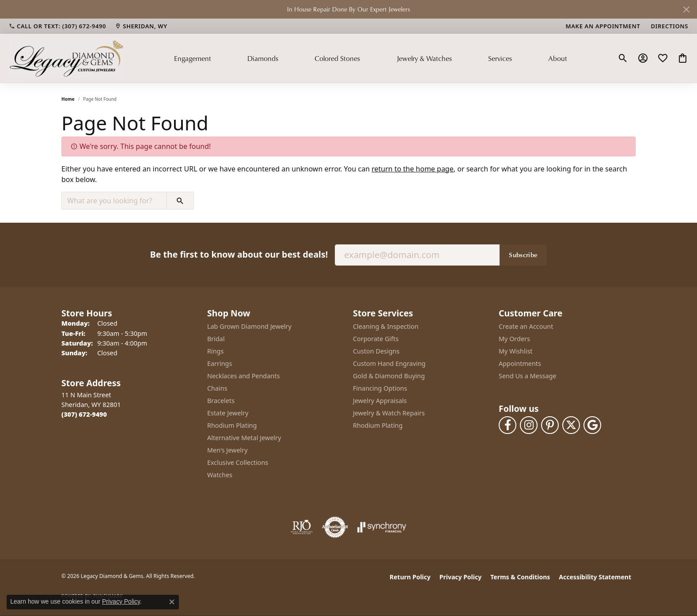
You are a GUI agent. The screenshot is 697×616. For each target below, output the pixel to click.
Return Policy (410, 577)
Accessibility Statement (595, 577)
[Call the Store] (84, 414)
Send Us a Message (527, 376)
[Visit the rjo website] (302, 527)
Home (68, 99)
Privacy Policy (460, 577)
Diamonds (263, 58)
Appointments (520, 363)
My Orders (514, 339)
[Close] (686, 10)
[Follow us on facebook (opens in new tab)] (508, 425)
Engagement (193, 58)
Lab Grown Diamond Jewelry (249, 326)
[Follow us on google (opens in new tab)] (592, 425)
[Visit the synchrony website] (382, 527)
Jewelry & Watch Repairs (389, 413)
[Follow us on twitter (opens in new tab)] (571, 425)
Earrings (220, 363)
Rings (215, 351)
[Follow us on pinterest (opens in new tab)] (550, 425)
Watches (220, 475)
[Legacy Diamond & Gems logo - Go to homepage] (66, 58)
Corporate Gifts (376, 339)
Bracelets (221, 401)
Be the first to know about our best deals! (239, 254)
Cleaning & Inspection (386, 326)
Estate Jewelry (228, 413)
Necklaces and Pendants (243, 376)
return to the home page (413, 169)
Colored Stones (337, 58)
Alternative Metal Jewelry (244, 438)
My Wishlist (516, 351)
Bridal (216, 339)
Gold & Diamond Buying (389, 376)
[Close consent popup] (172, 602)
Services (500, 58)
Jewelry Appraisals (380, 401)
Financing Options (380, 388)
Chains (217, 388)
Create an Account (526, 326)
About (558, 58)
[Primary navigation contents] (371, 58)
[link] (57, 26)
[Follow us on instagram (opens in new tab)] (529, 425)
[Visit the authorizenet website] (335, 527)
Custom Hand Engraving (389, 363)
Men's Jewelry (227, 450)
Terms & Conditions (520, 577)
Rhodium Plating (232, 425)
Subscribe (523, 255)
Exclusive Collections (238, 462)
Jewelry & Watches (424, 58)
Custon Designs (376, 351)
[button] (623, 58)
